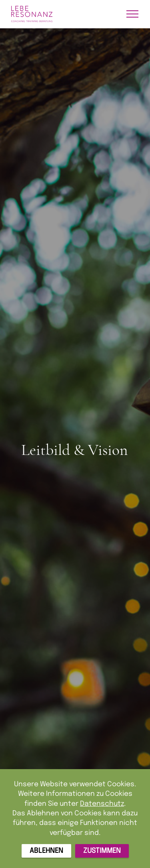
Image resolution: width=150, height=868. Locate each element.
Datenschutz (102, 803)
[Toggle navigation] (133, 14)
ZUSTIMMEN (102, 851)
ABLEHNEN (46, 851)
